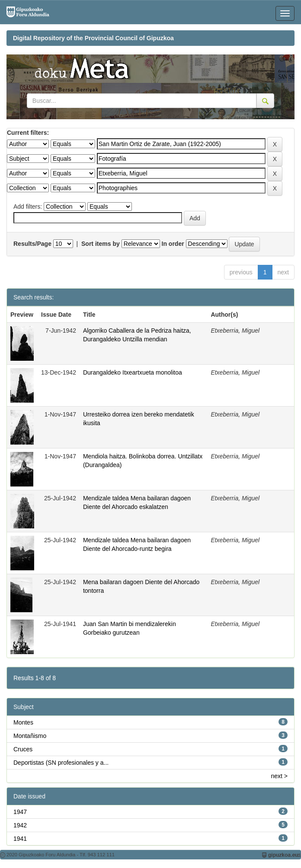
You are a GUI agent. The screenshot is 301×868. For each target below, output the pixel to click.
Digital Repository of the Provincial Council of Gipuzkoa (93, 38)
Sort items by (101, 244)
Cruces (23, 749)
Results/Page (32, 244)
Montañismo (30, 736)
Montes (23, 722)
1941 (20, 839)
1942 (20, 825)
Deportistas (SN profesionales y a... (61, 763)
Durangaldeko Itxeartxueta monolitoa (133, 372)
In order (173, 244)
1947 (20, 812)
